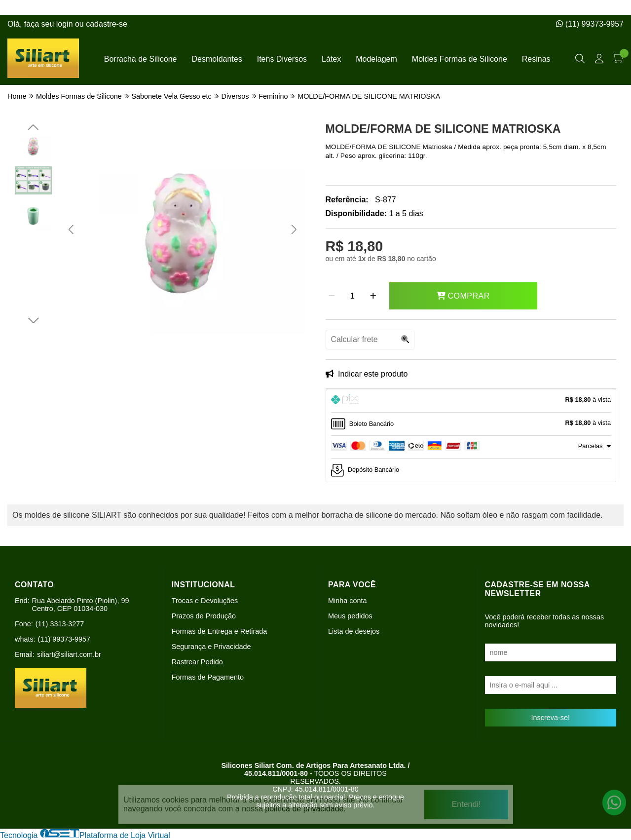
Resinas (536, 59)
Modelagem (376, 59)
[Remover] (332, 296)
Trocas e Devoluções (205, 601)
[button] (71, 229)
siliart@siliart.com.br (69, 654)
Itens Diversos (282, 59)
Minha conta (347, 601)
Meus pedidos (350, 616)
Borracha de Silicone (141, 59)
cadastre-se (107, 24)
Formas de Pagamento (208, 677)
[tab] (471, 401)
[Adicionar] (373, 296)
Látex (331, 59)
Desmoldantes (217, 59)
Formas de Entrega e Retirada (220, 631)
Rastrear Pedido (197, 662)
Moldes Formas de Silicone (460, 59)
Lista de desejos (354, 631)
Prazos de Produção (204, 616)
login (66, 24)
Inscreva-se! (551, 718)
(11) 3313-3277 (60, 624)
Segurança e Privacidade (211, 647)
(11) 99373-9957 (590, 24)
